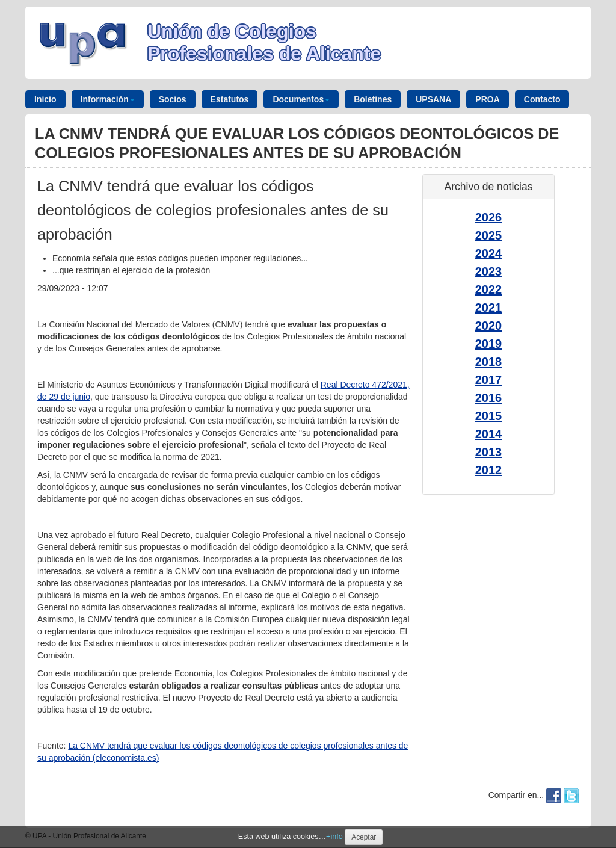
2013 (489, 452)
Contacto (542, 99)
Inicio (45, 99)
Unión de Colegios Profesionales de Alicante (264, 42)
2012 (489, 470)
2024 (489, 253)
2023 (489, 271)
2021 (489, 308)
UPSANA (433, 99)
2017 (489, 380)
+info (334, 837)
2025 (489, 235)
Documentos (301, 99)
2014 (489, 434)
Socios (173, 99)
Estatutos (230, 99)
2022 (489, 289)
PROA (487, 99)
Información (108, 99)
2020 (489, 326)
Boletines (373, 99)
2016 (489, 398)
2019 (489, 344)
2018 (489, 362)
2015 (489, 416)
